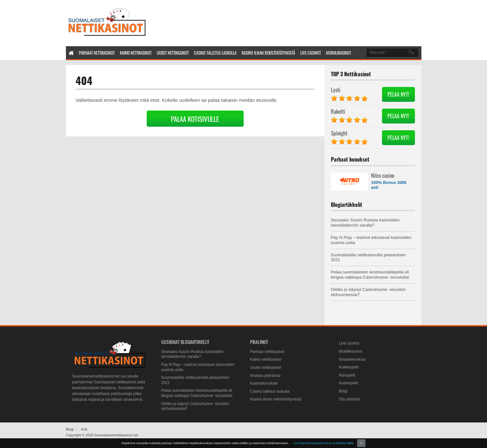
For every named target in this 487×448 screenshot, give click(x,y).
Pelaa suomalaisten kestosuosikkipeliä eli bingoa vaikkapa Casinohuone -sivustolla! (370, 275)
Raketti (338, 111)
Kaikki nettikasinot (266, 359)
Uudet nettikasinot (266, 368)
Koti (84, 429)
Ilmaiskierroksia (352, 359)
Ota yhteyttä (349, 399)
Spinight (339, 133)
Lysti (336, 90)
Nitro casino (383, 175)
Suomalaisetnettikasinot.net (116, 435)
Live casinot (349, 343)
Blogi (343, 391)
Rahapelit (347, 375)
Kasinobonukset (264, 383)
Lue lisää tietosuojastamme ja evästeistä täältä (323, 443)
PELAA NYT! (398, 94)
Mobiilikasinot (351, 351)
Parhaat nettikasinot (267, 352)
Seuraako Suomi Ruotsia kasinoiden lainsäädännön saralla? (365, 223)
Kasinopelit (349, 383)
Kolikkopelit (349, 367)
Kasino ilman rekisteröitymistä (276, 399)
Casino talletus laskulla (270, 391)
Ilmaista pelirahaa (265, 376)
